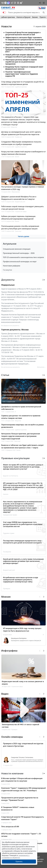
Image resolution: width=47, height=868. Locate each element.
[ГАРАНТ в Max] (8, 3)
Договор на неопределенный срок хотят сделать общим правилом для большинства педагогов (21, 133)
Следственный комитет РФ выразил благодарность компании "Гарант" (23, 818)
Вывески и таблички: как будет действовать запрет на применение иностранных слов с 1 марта (22, 446)
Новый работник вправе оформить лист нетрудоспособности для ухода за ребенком (24, 56)
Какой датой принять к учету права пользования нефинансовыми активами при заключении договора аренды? (23, 561)
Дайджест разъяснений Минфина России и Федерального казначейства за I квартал (19, 198)
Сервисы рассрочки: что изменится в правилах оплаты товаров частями (21, 417)
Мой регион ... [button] (41, 367)
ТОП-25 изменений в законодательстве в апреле (23, 257)
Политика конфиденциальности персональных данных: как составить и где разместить (22, 395)
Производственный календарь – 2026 (19, 253)
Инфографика (9, 651)
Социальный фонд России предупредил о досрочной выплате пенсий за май (23, 34)
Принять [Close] (19, 862)
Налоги (6, 494)
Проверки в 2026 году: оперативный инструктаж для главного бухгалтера (23, 745)
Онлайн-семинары (12, 737)
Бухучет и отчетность (11, 476)
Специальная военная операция (17, 249)
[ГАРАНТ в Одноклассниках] (18, 3)
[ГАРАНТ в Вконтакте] (3, 3)
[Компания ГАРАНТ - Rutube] (21, 3)
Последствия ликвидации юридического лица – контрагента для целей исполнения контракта (23, 542)
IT (44, 402)
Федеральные (8, 285)
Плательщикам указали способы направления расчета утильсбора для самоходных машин (20, 227)
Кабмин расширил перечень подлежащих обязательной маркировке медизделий (18, 218)
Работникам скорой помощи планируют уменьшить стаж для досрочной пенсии (22, 208)
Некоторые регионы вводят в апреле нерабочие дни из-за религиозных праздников (21, 62)
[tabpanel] (23, 54)
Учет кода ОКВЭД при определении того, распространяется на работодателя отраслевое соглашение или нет (23, 524)
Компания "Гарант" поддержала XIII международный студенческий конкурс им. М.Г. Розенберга (23, 789)
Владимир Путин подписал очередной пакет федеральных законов (24, 68)
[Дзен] (5, 3)
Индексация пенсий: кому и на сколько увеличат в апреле (23, 683)
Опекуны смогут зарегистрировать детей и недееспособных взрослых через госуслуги (24, 44)
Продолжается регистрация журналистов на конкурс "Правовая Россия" (20, 799)
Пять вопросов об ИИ (10, 827)
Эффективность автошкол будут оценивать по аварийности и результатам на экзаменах (24, 39)
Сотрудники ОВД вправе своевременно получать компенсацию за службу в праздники (21, 143)
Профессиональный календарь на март (20, 262)
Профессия (18, 137)
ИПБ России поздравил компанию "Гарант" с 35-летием (21, 835)
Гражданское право (10, 515)
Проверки (7, 589)
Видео (5, 694)
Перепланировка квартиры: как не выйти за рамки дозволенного (22, 426)
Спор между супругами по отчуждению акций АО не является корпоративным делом (23, 83)
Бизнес (35, 17)
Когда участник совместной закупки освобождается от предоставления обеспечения (23, 153)
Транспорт (18, 231)
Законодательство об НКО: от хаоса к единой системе (20, 726)
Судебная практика (21, 87)
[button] (40, 3)
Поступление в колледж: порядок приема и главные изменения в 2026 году (23, 188)
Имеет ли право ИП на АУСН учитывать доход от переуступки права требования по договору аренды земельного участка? (23, 467)
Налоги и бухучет (23, 17)
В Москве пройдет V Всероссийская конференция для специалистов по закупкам (22, 780)
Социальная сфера (21, 212)
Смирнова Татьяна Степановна (22, 757)
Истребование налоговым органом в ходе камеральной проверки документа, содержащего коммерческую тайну (21, 580)
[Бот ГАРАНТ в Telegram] (15, 3)
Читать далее (23, 236)
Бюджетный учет (20, 202)
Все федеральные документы (10, 326)
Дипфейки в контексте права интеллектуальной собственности (21, 408)
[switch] (4, 12)
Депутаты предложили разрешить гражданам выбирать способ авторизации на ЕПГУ (25, 50)
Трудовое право (9, 533)
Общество (14, 127)
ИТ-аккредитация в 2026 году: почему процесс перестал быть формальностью (22, 630)
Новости (6, 26)
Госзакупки (7, 270)
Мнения (6, 597)
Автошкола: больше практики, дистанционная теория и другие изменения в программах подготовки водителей (21, 436)
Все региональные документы (10, 367)
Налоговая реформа (12, 266)
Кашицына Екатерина (19, 638)
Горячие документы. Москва (15, 330)
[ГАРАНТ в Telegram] (12, 3)
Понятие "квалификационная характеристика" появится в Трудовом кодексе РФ (22, 74)
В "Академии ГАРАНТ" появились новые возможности (18, 809)
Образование (16, 192)
